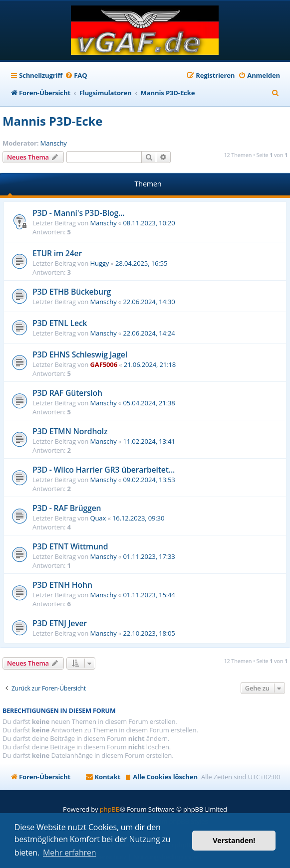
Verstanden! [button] (234, 840)
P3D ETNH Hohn (62, 585)
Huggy (99, 263)
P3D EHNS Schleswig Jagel (80, 354)
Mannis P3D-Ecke (52, 121)
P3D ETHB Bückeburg (72, 292)
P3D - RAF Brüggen (67, 508)
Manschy (54, 143)
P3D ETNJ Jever (60, 623)
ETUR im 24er (57, 253)
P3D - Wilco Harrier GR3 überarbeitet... (104, 470)
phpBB (110, 809)
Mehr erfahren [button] (69, 853)
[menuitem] (76, 76)
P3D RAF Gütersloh (67, 393)
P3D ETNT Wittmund (70, 546)
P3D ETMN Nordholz (70, 431)
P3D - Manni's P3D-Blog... (78, 213)
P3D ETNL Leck (60, 323)
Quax (98, 518)
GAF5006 (104, 364)
